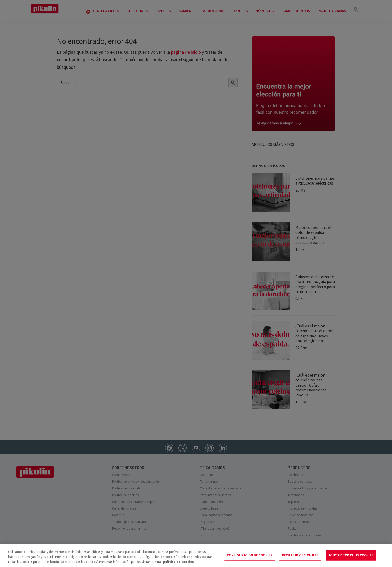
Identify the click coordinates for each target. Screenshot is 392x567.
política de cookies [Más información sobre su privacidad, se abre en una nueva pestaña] (178, 562)
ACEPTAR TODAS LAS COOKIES (351, 555)
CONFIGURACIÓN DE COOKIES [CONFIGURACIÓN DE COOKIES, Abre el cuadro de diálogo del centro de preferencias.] (250, 555)
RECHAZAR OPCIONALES (300, 555)
